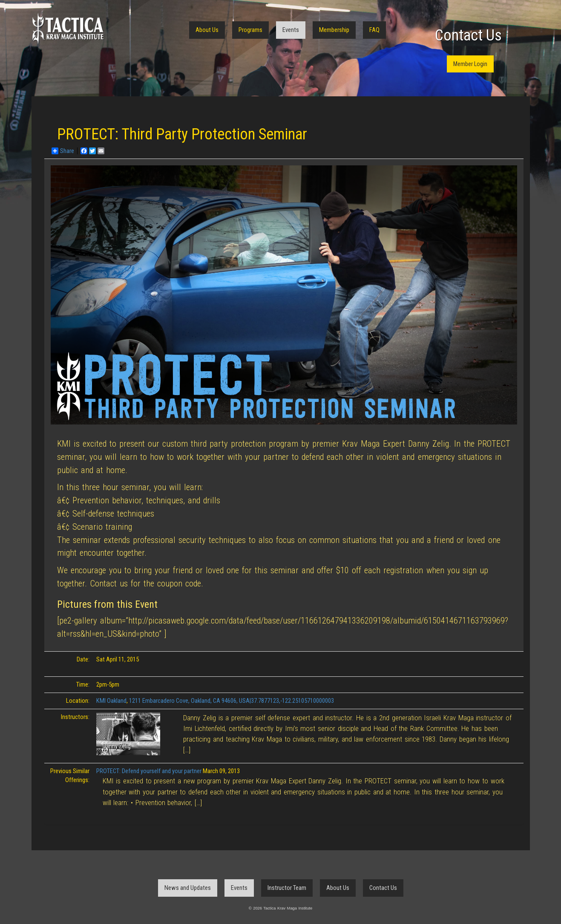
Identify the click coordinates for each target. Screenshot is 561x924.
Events (291, 30)
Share (63, 151)
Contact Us (468, 35)
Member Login (470, 64)
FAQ (374, 30)
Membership (334, 30)
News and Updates (188, 888)
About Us (207, 30)
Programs (250, 30)
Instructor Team (287, 888)
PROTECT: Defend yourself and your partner (149, 771)
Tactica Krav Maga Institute (68, 29)
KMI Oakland (111, 701)
